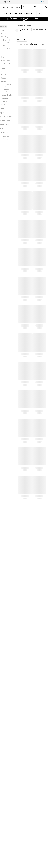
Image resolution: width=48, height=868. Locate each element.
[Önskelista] (40, 7)
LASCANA (6, 693)
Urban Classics (29, 712)
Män (12, 7)
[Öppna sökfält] (43, 14)
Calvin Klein (7, 703)
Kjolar (5, 661)
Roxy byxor (6, 648)
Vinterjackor (29, 658)
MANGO (27, 690)
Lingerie (5, 670)
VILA (4, 690)
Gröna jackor (7, 658)
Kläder (28, 21)
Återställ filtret (37, 40)
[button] (24, 25)
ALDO (5, 686)
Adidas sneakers (30, 651)
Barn (18, 7)
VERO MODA (29, 686)
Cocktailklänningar (31, 677)
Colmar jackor (7, 651)
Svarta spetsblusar (31, 664)
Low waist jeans (8, 677)
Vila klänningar (29, 648)
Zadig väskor (29, 654)
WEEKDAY (28, 709)
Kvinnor (6, 7)
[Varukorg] (46, 7)
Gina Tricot (7, 709)
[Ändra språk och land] (43, 2)
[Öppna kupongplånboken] (24, 7)
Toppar (27, 661)
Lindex (27, 693)
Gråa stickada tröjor (10, 674)
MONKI (27, 716)
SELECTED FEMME (9, 706)
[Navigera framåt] (39, 14)
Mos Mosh (28, 699)
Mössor (5, 664)
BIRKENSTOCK (29, 703)
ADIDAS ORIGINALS (9, 699)
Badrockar (28, 670)
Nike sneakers (29, 674)
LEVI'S (27, 696)
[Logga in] (29, 7)
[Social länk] (5, 807)
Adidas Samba (29, 667)
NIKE (4, 696)
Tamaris (27, 706)
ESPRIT (5, 716)
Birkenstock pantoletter (11, 654)
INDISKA (5, 712)
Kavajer (5, 667)
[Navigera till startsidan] (15, 798)
